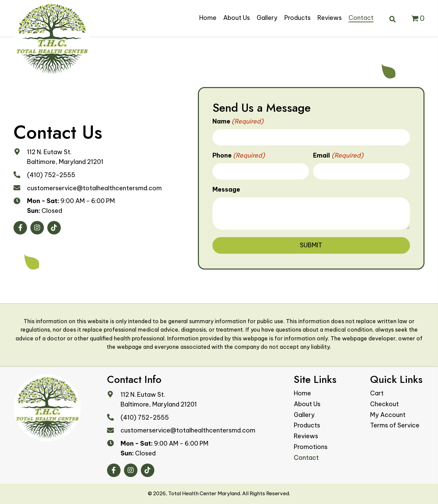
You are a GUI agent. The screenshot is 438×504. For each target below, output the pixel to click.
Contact (306, 458)
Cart (377, 393)
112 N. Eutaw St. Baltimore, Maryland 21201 (159, 399)
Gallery (304, 415)
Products (307, 425)
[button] (20, 228)
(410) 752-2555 (51, 175)
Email (338, 156)
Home (302, 393)
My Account (388, 415)
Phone (239, 156)
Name (238, 122)
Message (226, 189)
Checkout (384, 404)
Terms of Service (395, 425)
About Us (307, 404)
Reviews (306, 436)
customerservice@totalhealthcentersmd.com (94, 188)
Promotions (311, 447)
